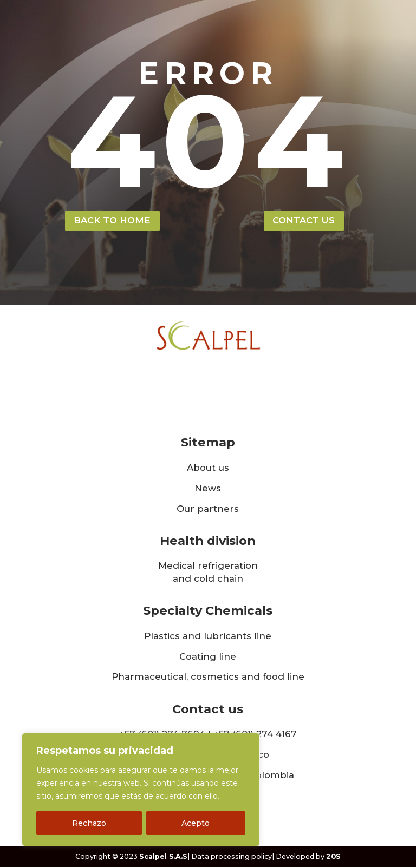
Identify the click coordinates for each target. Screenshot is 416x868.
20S (333, 857)
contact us (304, 221)
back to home (112, 221)
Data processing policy (232, 857)
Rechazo (89, 823)
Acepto (196, 823)
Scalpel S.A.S (163, 857)
